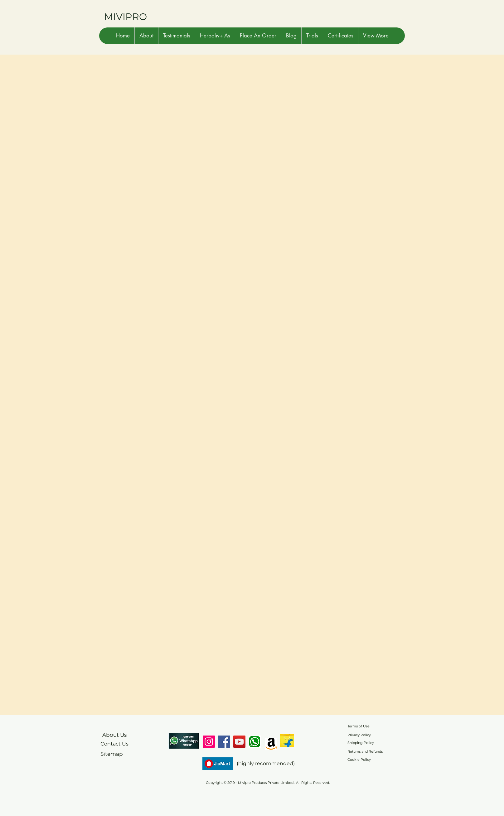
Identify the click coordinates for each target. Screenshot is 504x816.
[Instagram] (209, 742)
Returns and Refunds (365, 751)
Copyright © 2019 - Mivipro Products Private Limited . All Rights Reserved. (268, 783)
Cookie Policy (359, 760)
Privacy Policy (359, 735)
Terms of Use (359, 726)
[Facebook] (224, 742)
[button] (146, 36)
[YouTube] (239, 742)
